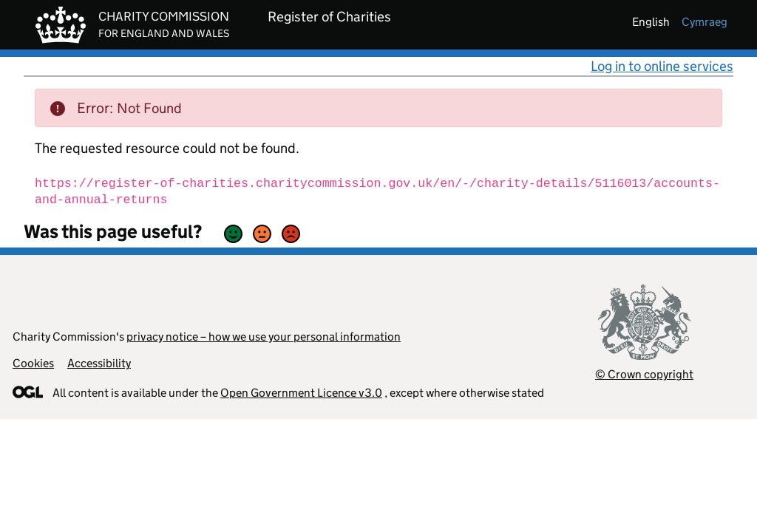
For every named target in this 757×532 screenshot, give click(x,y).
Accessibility (99, 363)
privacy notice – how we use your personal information (264, 337)
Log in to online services (662, 66)
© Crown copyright (644, 374)
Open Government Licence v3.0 (301, 393)
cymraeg (705, 22)
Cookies (33, 363)
